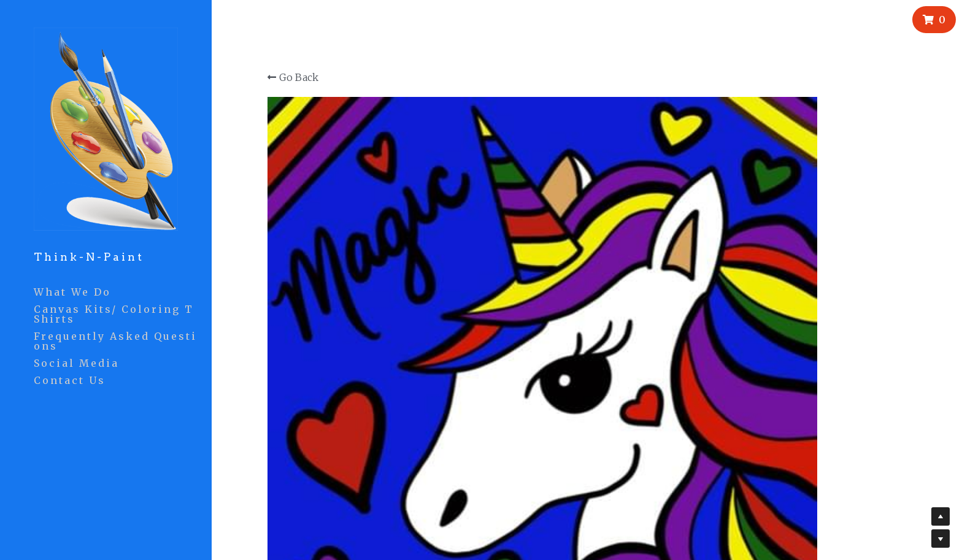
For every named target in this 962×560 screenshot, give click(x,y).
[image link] (106, 128)
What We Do (72, 292)
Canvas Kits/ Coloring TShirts (114, 314)
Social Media (76, 363)
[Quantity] (865, 228)
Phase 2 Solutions (607, 510)
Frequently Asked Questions (115, 341)
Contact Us (70, 380)
